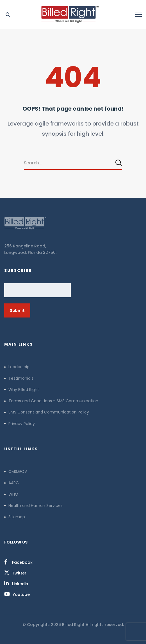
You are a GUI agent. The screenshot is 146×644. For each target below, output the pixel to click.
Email (11, 277)
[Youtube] (17, 594)
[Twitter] (15, 573)
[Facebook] (18, 562)
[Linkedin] (16, 583)
